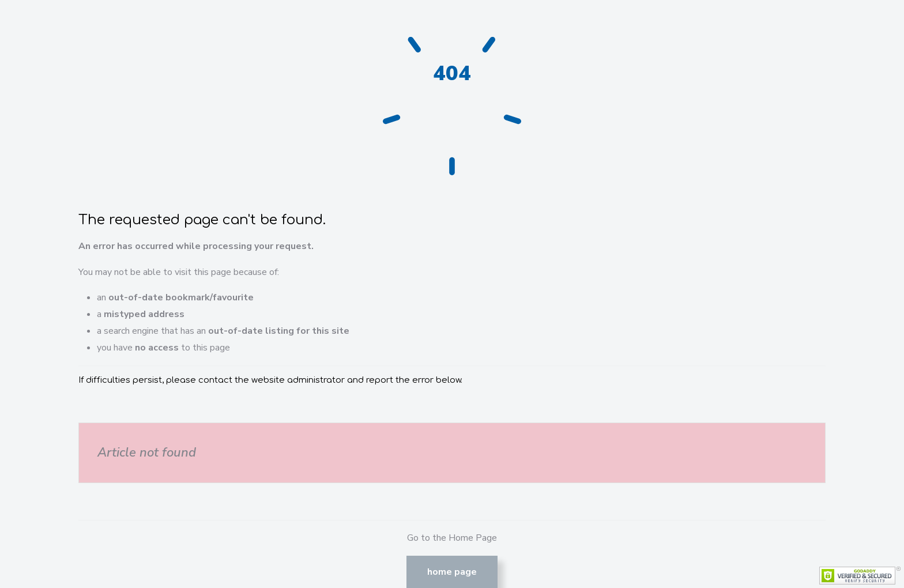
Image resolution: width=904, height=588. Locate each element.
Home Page (452, 572)
